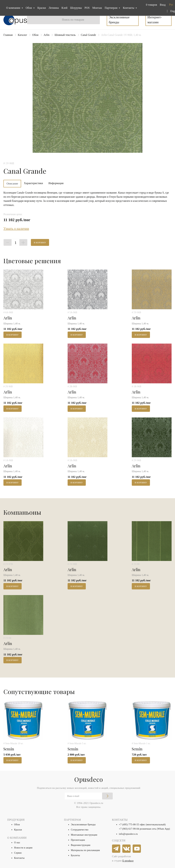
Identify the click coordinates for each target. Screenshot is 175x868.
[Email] (89, 796)
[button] (151, 5)
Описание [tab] (12, 184)
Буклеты (75, 855)
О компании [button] (14, 8)
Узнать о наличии (16, 229)
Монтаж (97, 8)
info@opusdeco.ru (128, 834)
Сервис (18, 853)
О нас (17, 843)
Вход (163, 5)
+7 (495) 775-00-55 (129, 825)
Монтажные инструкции (84, 835)
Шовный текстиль (65, 35)
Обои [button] (29, 8)
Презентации (78, 840)
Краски (42, 8)
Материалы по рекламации (85, 850)
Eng (173, 11)
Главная (8, 35)
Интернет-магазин (155, 20)
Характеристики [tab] (33, 183)
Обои (35, 35)
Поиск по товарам (73, 20)
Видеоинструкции (81, 845)
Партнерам (111, 8)
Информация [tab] (56, 183)
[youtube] (137, 849)
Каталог (22, 35)
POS (87, 8)
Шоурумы (76, 8)
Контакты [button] (129, 8)
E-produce (128, 861)
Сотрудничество (80, 830)
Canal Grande (88, 35)
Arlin (46, 35)
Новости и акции (23, 848)
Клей (65, 8)
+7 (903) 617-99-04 (129, 829)
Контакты (19, 858)
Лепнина (54, 8)
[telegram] (116, 849)
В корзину (40, 243)
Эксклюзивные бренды (119, 20)
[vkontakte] (127, 849)
